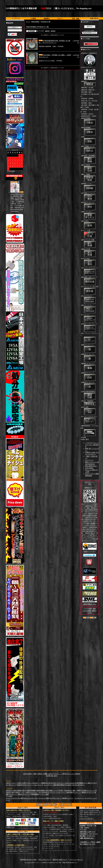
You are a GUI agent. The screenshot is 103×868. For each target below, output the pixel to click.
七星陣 (84, 437)
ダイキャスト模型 (44, 798)
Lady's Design (90, 262)
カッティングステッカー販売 (15, 798)
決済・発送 (76, 19)
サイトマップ (89, 460)
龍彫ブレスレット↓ (90, 349)
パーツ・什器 (90, 234)
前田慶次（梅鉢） (87, 103)
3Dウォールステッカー (31, 798)
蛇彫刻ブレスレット (90, 377)
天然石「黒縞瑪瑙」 (90, 403)
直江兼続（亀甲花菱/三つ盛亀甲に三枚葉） (90, 106)
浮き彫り (61, 791)
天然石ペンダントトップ (90, 328)
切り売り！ (81, 785)
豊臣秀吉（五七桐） (88, 88)
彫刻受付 (47, 19)
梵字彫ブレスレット (90, 206)
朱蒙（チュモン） (90, 216)
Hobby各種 (90, 411)
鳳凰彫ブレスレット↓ (90, 367)
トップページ (16, 19)
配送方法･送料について (60, 860)
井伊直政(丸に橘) (46, 22)
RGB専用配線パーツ (81, 783)
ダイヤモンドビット (56, 798)
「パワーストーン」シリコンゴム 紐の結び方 (92, 445)
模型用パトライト (68, 798)
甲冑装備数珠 (35, 794)
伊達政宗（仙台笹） (88, 114)
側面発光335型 (46, 783)
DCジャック (13, 785)
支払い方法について (45, 860)
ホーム (28, 22)
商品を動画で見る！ (91, 466)
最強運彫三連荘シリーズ (90, 281)
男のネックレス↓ (90, 309)
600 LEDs (53, 783)
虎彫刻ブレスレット (90, 386)
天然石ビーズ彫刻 (11, 791)
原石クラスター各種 (90, 244)
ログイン (60, 19)
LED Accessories (70, 783)
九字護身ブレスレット (90, 197)
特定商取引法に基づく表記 (28, 860)
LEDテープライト (90, 74)
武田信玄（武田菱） (88, 99)
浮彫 (90, 141)
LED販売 (33, 19)
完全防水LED (21, 785)
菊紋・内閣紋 (90, 178)
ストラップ (90, 318)
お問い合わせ (94, 19)
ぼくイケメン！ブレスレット (90, 338)
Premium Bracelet (90, 300)
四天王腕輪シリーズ (90, 150)
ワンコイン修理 (44, 794)
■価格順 (47, 31)
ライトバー (29, 785)
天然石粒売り (68, 791)
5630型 (24, 783)
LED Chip (75, 785)
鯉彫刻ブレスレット (90, 358)
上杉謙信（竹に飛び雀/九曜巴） (90, 95)
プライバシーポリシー (87, 819)
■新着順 (53, 31)
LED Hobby (68, 785)
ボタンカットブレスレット (90, 272)
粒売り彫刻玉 (16, 792)
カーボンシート (79, 798)
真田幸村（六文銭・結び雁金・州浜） (89, 111)
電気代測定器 (60, 785)
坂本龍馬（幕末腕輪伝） (90, 159)
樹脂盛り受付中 (22, 791)
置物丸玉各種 (90, 253)
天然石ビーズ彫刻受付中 (90, 59)
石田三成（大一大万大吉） (90, 101)
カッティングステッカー (90, 420)
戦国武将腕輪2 (90, 131)
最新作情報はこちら (90, 604)
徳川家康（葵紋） (87, 92)
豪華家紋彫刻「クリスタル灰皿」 (90, 431)
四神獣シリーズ (90, 187)
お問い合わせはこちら (87, 838)
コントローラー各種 (50, 785)
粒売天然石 (90, 225)
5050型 (19, 783)
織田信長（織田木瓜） (89, 90)
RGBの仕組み (89, 468)
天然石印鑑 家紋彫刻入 (90, 395)
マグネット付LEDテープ (33, 783)
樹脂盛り (90, 84)
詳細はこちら (11, 827)
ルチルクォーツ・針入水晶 (90, 290)
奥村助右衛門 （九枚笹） (90, 116)
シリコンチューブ (38, 785)
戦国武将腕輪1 (35, 22)
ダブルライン (61, 783)
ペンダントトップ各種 (63, 792)
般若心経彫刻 (90, 169)
